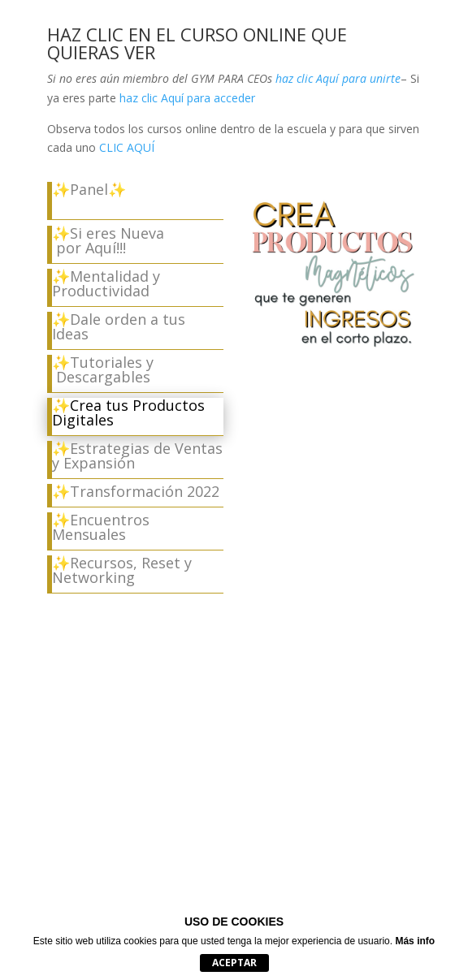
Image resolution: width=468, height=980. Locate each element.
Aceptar (234, 963)
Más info (415, 941)
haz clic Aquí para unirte (336, 78)
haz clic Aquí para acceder (187, 98)
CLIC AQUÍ (127, 147)
